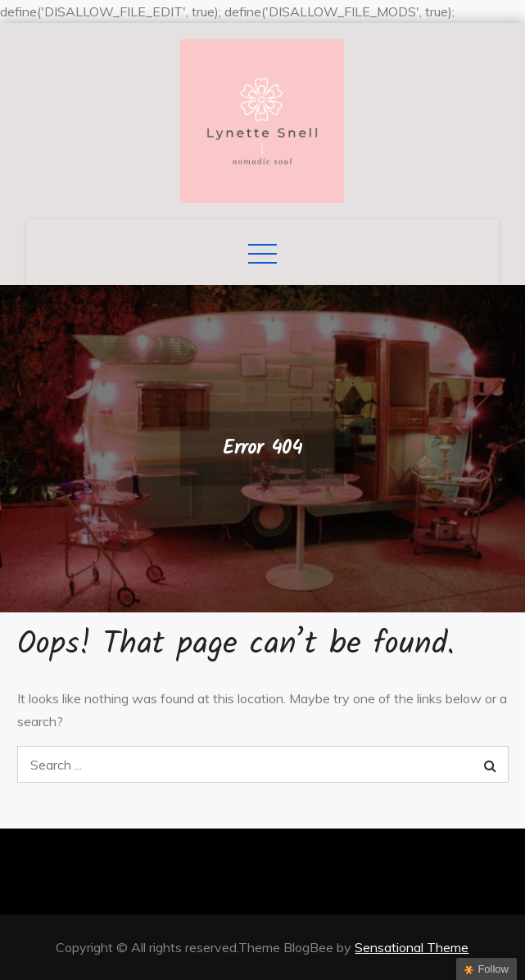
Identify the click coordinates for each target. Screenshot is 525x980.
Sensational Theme (412, 947)
